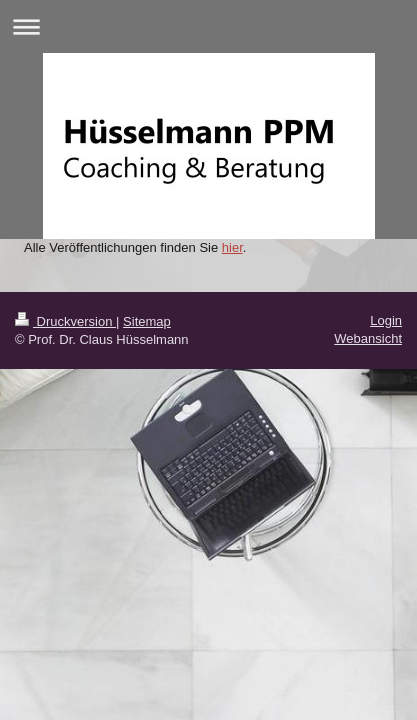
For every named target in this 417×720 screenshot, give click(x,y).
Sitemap (147, 321)
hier (232, 247)
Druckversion (65, 321)
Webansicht (368, 338)
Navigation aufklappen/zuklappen (208, 26)
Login (386, 320)
